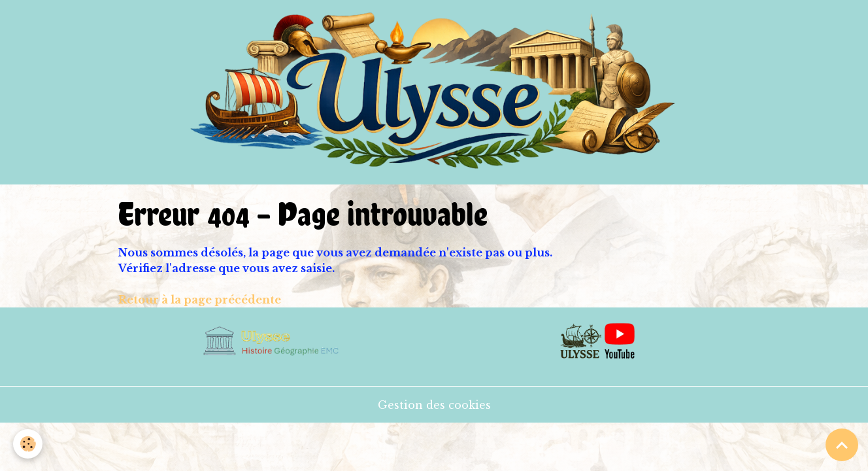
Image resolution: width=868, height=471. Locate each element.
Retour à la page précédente (200, 300)
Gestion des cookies (434, 405)
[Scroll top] (842, 445)
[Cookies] (28, 444)
